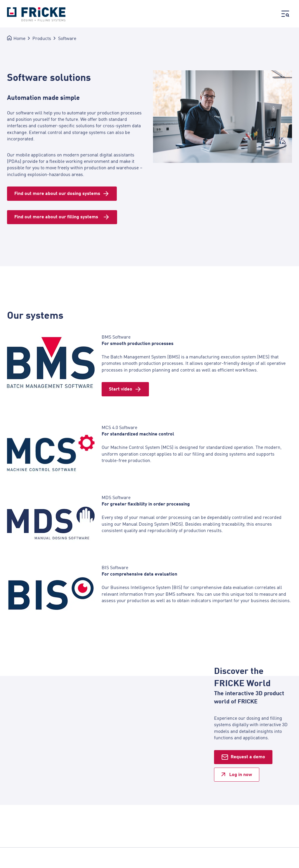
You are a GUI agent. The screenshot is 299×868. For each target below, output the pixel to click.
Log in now (241, 774)
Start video (121, 389)
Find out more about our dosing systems (57, 193)
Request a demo (248, 757)
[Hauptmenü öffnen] (285, 14)
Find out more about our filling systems (57, 217)
